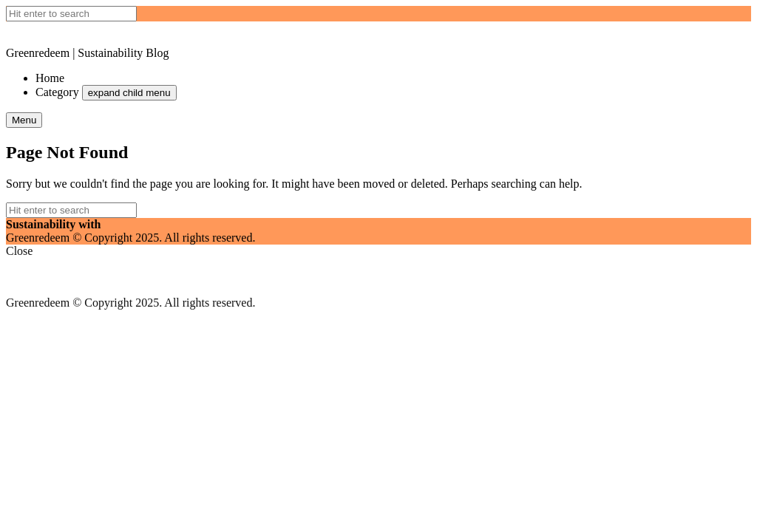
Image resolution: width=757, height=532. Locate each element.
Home (50, 78)
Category (57, 92)
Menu (24, 120)
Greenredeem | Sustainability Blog (87, 53)
